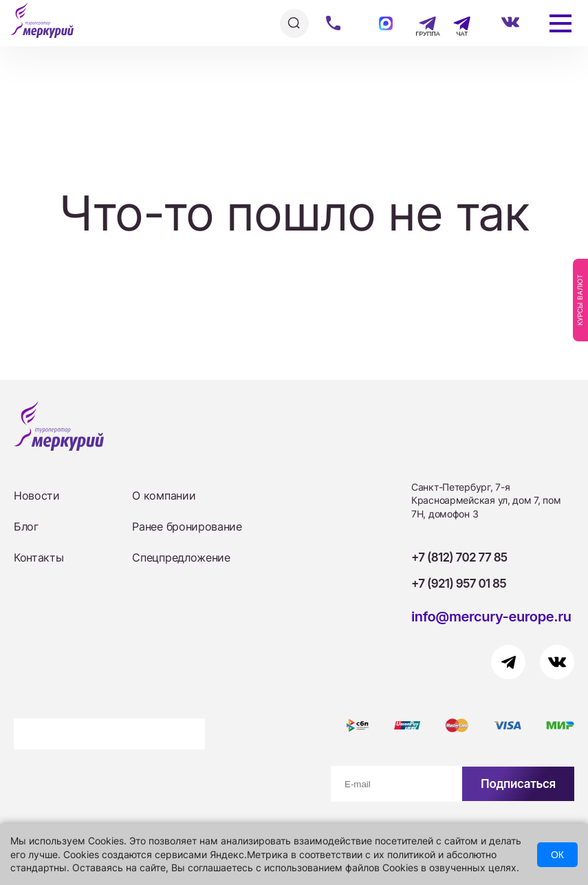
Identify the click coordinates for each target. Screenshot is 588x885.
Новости (37, 495)
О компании (164, 495)
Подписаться (518, 784)
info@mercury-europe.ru (491, 617)
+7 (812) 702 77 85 (459, 557)
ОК (557, 855)
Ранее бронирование (187, 526)
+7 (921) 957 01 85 (459, 584)
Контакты (39, 557)
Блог (26, 526)
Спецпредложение (181, 557)
